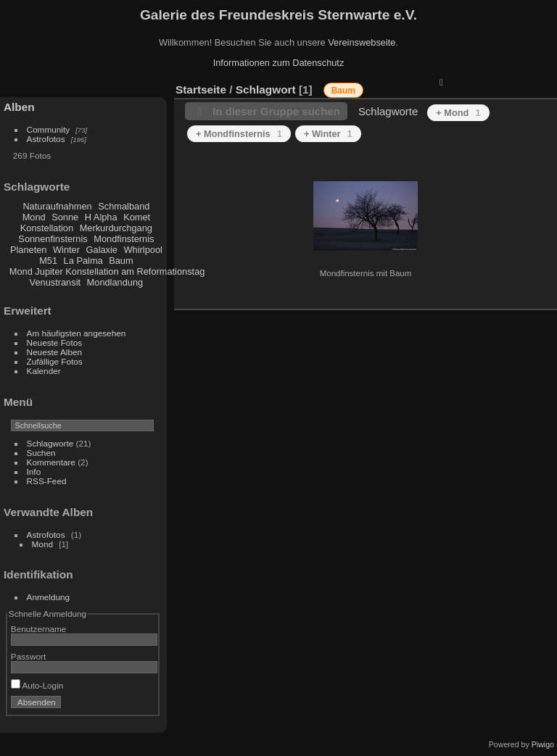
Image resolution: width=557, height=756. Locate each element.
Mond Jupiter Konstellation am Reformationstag (107, 271)
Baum (121, 261)
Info (34, 472)
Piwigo (543, 744)
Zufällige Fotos (55, 361)
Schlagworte (50, 443)
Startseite (201, 90)
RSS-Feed (47, 481)
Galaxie (102, 250)
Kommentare (51, 462)
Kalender (44, 371)
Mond (34, 217)
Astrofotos (46, 139)
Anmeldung (49, 597)
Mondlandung (115, 282)
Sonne (65, 217)
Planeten (29, 250)
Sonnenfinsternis (53, 239)
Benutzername (39, 629)
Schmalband (124, 206)
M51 (48, 261)
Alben (19, 107)
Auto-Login (37, 685)
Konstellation (47, 228)
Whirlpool (143, 250)
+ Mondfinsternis (239, 134)
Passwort (28, 656)
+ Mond (458, 113)
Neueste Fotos (55, 342)
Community (49, 129)
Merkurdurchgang (116, 228)
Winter (66, 250)
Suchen (41, 453)
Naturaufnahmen (57, 206)
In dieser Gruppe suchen (276, 111)
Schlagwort (266, 90)
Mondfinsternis (124, 239)
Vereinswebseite (362, 42)
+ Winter (328, 134)
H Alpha (101, 217)
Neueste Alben (55, 352)
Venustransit (55, 282)
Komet (137, 217)
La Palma (83, 261)
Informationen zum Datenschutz (279, 63)
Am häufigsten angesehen (77, 333)
